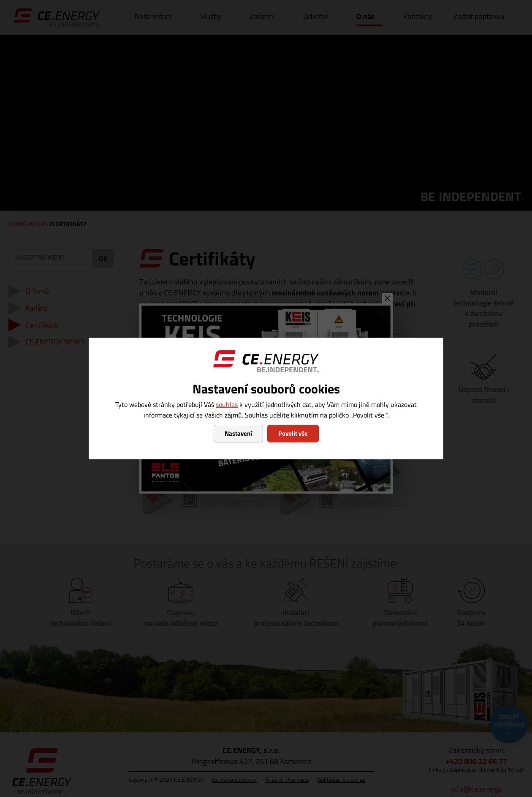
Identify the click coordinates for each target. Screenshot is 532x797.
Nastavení (238, 433)
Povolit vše (293, 433)
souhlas (227, 404)
